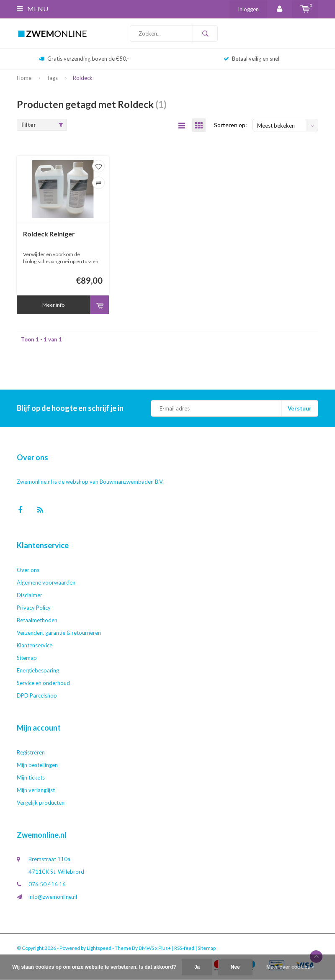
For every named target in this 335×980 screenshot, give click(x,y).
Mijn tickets (31, 778)
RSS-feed (184, 948)
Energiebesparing (38, 671)
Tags (52, 78)
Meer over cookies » (290, 967)
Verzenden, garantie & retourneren (59, 633)
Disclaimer (30, 595)
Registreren (31, 753)
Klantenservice (35, 646)
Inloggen (248, 9)
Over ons (28, 570)
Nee (235, 967)
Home (24, 78)
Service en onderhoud (43, 683)
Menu (32, 9)
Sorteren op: (231, 125)
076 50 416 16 (47, 885)
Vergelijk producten (41, 803)
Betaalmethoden (37, 621)
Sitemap (27, 658)
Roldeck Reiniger (49, 234)
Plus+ (165, 948)
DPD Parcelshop (37, 696)
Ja (197, 967)
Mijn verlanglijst (36, 790)
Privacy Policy (34, 608)
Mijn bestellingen (37, 765)
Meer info (53, 305)
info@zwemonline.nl (53, 897)
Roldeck (83, 78)
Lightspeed (99, 948)
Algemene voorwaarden (46, 583)
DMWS (146, 948)
